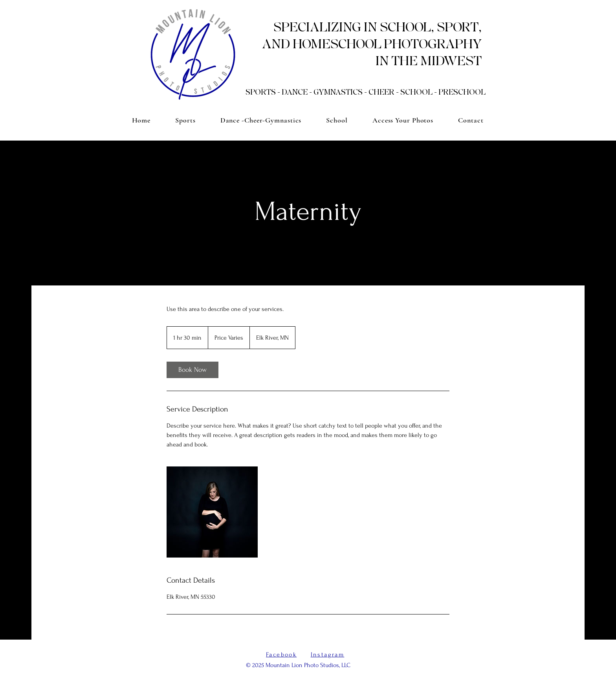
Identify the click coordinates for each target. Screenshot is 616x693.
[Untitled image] (212, 512)
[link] (192, 370)
